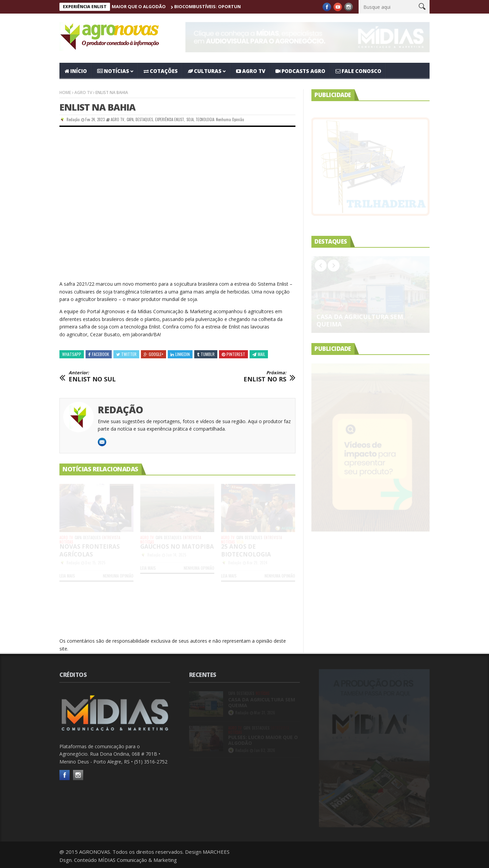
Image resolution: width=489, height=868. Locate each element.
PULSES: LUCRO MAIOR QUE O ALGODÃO (137, 6)
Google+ (153, 354)
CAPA (130, 119)
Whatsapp (72, 354)
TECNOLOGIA (205, 119)
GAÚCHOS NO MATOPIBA (177, 546)
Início (76, 71)
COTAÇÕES (161, 71)
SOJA (190, 119)
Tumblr (206, 354)
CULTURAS (205, 71)
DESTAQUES (144, 119)
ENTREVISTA (111, 538)
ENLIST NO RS (265, 376)
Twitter (126, 354)
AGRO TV (251, 71)
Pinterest (233, 354)
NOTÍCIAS (113, 71)
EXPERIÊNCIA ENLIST (170, 119)
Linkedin (180, 354)
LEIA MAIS (67, 576)
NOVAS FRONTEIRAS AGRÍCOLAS (90, 550)
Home (65, 92)
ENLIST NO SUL (92, 376)
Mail (259, 354)
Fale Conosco (358, 71)
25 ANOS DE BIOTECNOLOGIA (246, 550)
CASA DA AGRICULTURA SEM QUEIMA (360, 320)
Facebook (99, 354)
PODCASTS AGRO (300, 71)
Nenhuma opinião (230, 119)
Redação (73, 119)
